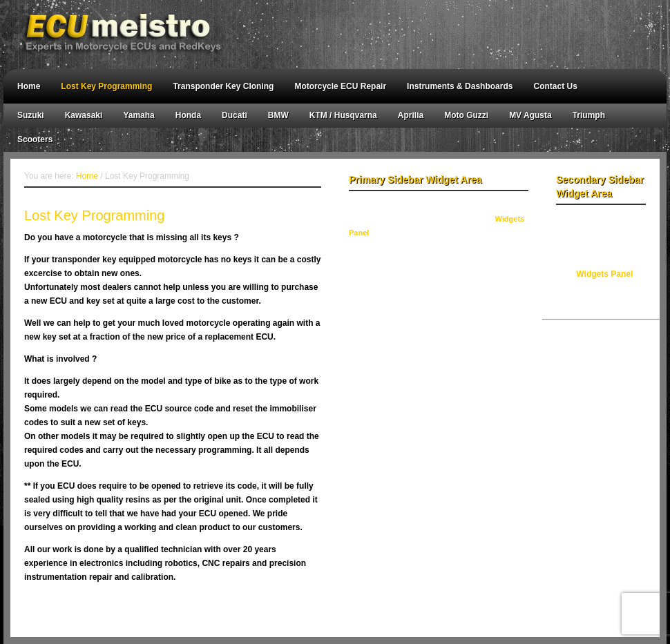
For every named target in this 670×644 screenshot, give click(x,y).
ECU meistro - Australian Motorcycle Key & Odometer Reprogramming (328, 35)
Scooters (35, 139)
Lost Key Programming (106, 86)
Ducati (234, 115)
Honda (188, 115)
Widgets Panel (604, 274)
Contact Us (555, 86)
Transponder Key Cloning (223, 86)
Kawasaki (84, 115)
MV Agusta (530, 115)
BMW (278, 115)
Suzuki (31, 115)
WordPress (402, 609)
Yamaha (138, 115)
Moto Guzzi (466, 115)
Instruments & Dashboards (460, 86)
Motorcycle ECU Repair (340, 86)
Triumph (589, 115)
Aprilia (411, 115)
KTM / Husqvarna (343, 115)
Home (29, 86)
